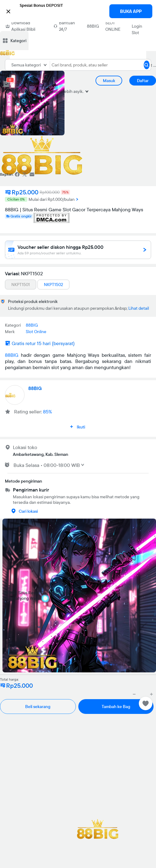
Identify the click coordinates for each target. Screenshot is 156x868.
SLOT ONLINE (113, 26)
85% (47, 412)
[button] (78, 11)
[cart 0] (6, 84)
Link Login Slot (137, 26)
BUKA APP (131, 11)
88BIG (93, 26)
